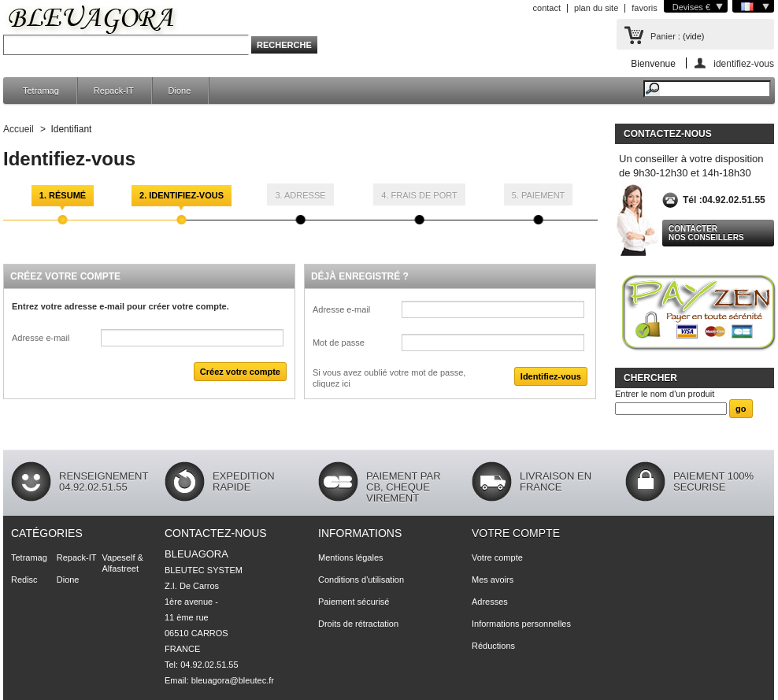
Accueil (19, 129)
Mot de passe (339, 343)
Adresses (490, 602)
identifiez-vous (744, 63)
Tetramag (41, 91)
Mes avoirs (493, 580)
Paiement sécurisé (354, 602)
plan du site (596, 8)
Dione (180, 91)
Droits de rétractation (358, 624)
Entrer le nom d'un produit (665, 394)
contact (547, 8)
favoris (644, 8)
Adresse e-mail (41, 338)
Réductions (493, 646)
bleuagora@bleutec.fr (233, 680)
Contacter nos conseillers (706, 233)
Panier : (665, 36)
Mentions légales (351, 557)
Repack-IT (114, 91)
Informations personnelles (521, 624)
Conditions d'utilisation (361, 580)
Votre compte (516, 533)
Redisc (24, 580)
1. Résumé (63, 195)
